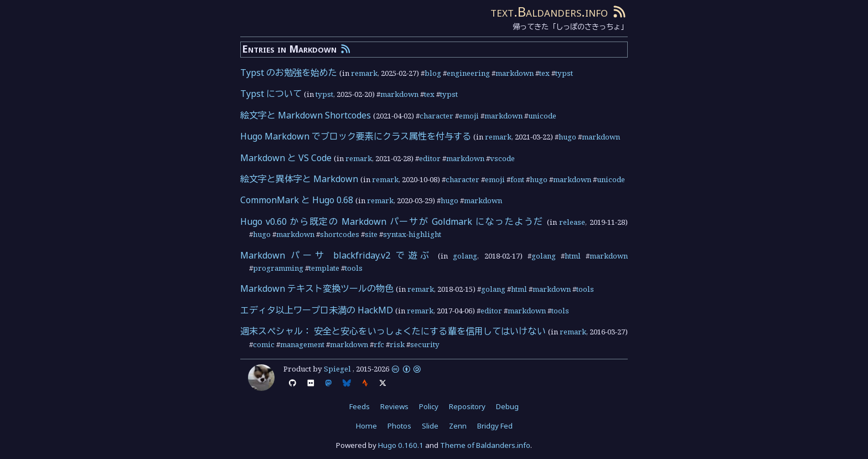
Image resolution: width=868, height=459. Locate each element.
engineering (468, 73)
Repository (467, 406)
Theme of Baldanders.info (485, 445)
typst (564, 73)
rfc (379, 344)
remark (364, 73)
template (324, 268)
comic (264, 344)
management (302, 344)
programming (278, 268)
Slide (430, 426)
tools (354, 268)
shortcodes (340, 234)
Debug (507, 406)
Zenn (458, 426)
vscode (502, 158)
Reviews (394, 406)
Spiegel (337, 369)
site (371, 234)
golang (465, 256)
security (425, 344)
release (572, 222)
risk (397, 344)
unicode (542, 116)
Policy (429, 406)
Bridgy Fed (495, 426)
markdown (515, 73)
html (573, 256)
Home (366, 426)
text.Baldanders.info (549, 11)
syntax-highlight (412, 234)
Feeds (360, 406)
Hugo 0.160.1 (401, 445)
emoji (469, 116)
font (517, 179)
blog (433, 73)
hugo (567, 137)
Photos (399, 426)
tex (544, 73)
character (436, 116)
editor (430, 158)
